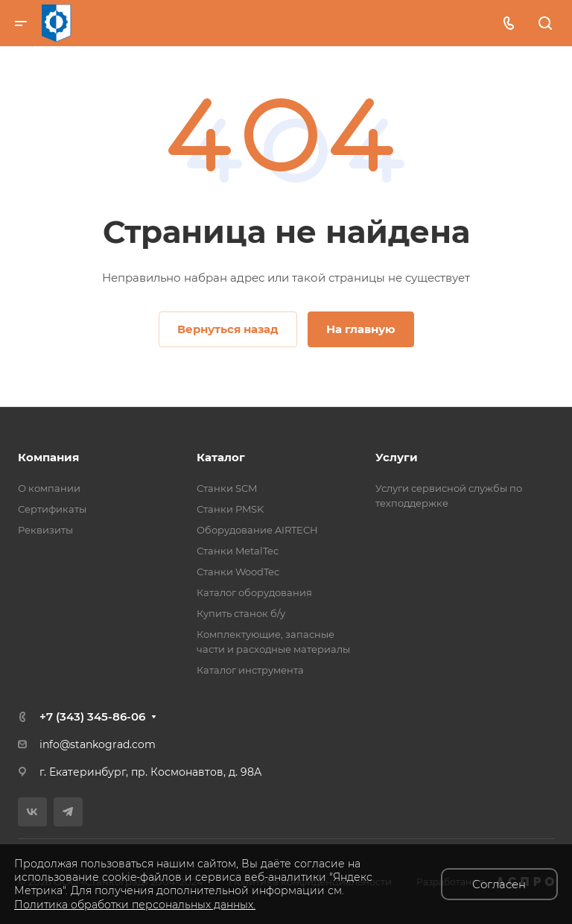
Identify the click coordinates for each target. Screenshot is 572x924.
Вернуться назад (228, 329)
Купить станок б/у (241, 613)
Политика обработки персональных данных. (135, 905)
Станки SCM (227, 488)
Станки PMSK (230, 509)
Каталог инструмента (250, 670)
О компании (49, 488)
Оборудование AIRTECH (257, 530)
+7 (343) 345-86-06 (92, 716)
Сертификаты (52, 509)
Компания (48, 457)
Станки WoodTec (238, 572)
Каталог (221, 457)
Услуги (397, 457)
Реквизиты (45, 530)
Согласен (499, 884)
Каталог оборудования (254, 592)
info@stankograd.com (98, 744)
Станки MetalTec (238, 551)
